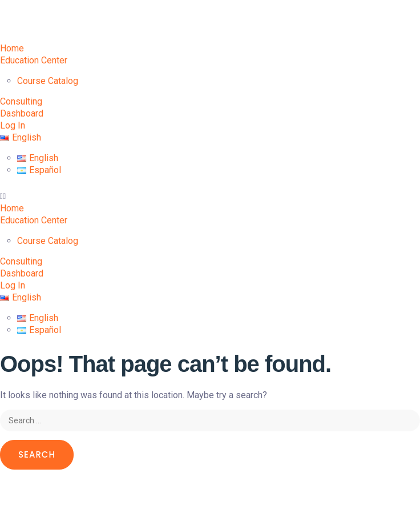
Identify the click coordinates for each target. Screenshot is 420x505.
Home (12, 48)
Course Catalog (48, 81)
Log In (13, 125)
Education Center (34, 60)
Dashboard (22, 113)
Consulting (21, 101)
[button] (210, 196)
